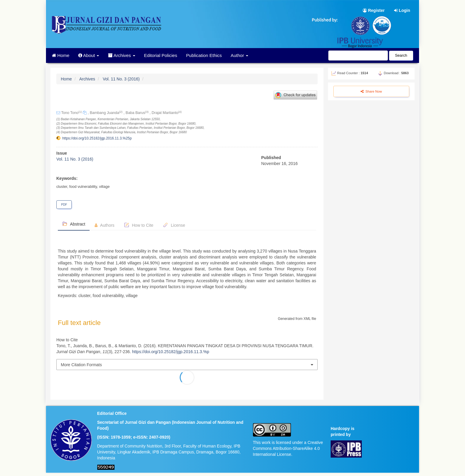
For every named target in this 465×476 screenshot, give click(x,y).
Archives (87, 79)
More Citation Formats (81, 365)
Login (402, 10)
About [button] (89, 55)
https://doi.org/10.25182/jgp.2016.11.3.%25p (97, 138)
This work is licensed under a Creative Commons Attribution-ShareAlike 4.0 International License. (288, 448)
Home (61, 55)
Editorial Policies (161, 55)
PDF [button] (64, 205)
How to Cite (139, 225)
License (174, 225)
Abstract (74, 224)
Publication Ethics (204, 55)
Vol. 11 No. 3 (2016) (121, 79)
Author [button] (239, 55)
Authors (104, 225)
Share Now (371, 91)
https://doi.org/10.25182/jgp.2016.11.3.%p (171, 352)
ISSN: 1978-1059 (114, 437)
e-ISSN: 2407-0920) (152, 437)
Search (401, 55)
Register (374, 10)
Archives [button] (121, 55)
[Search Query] (358, 55)
